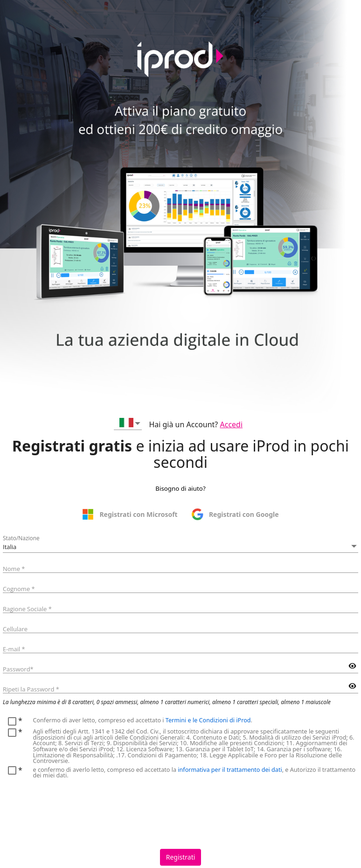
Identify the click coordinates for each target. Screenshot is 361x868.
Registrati (181, 857)
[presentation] (74, 808)
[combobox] (128, 424)
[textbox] (180, 567)
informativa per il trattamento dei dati (230, 770)
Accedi (231, 424)
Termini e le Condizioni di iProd (208, 720)
